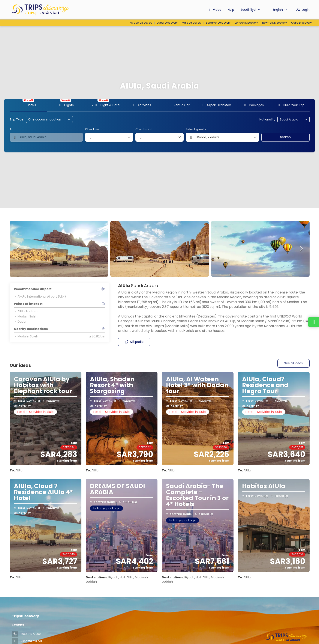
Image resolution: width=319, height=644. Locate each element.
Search (285, 137)
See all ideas (294, 363)
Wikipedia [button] (134, 342)
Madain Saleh (26, 316)
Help (231, 10)
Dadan (21, 322)
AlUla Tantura (26, 311)
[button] (18, 249)
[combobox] (291, 120)
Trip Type (17, 120)
